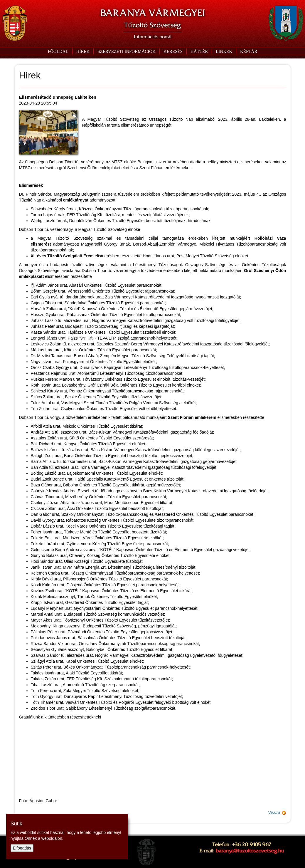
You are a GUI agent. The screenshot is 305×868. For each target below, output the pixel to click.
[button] (126, 51)
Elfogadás (22, 848)
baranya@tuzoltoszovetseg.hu (250, 851)
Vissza (277, 812)
